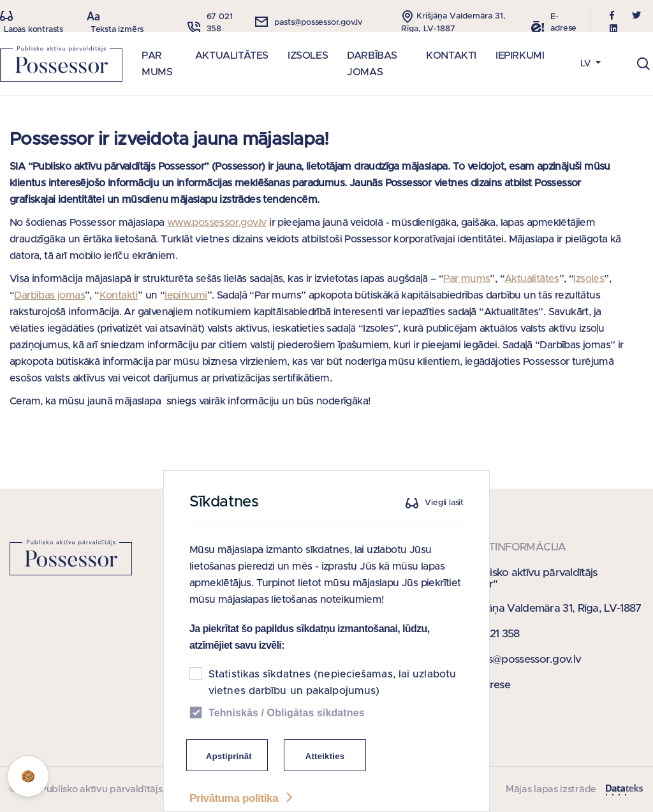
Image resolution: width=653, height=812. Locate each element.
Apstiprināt (229, 773)
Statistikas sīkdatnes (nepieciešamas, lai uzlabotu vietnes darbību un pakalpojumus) (332, 700)
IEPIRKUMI (520, 55)
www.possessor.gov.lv (217, 223)
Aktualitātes (532, 279)
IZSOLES (308, 55)
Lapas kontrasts (33, 30)
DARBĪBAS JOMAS (372, 64)
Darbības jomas (49, 295)
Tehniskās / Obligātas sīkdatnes (287, 730)
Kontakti (119, 295)
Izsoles (589, 279)
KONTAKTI (451, 55)
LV (587, 64)
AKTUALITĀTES (232, 55)
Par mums (466, 279)
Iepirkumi (186, 295)
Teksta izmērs (117, 30)
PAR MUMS (157, 64)
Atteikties (325, 773)
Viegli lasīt (444, 520)
